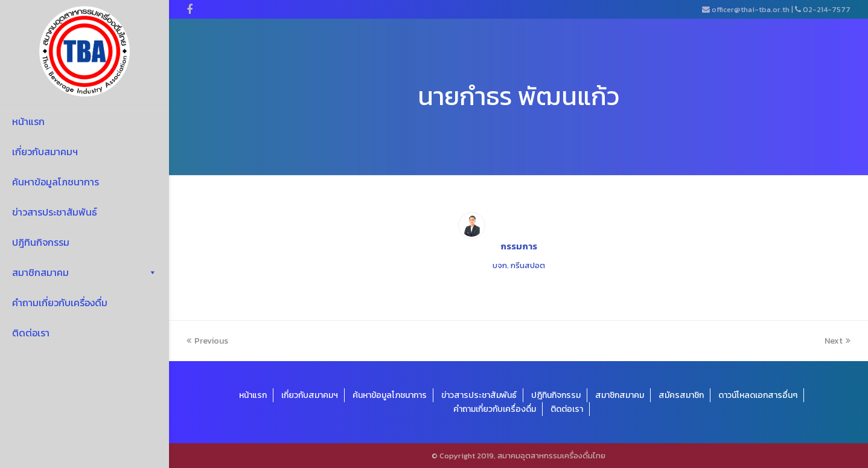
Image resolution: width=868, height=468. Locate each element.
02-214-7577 (827, 9)
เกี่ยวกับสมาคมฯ (45, 152)
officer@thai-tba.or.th (751, 9)
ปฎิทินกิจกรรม (41, 242)
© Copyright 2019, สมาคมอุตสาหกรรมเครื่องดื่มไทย (519, 456)
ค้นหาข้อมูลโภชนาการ (56, 182)
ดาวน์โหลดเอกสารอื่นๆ (758, 395)
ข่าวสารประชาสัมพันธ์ (55, 212)
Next (838, 341)
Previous (207, 341)
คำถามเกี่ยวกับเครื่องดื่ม (60, 303)
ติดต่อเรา (31, 333)
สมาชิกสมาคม (85, 272)
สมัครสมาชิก (681, 395)
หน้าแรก (28, 121)
